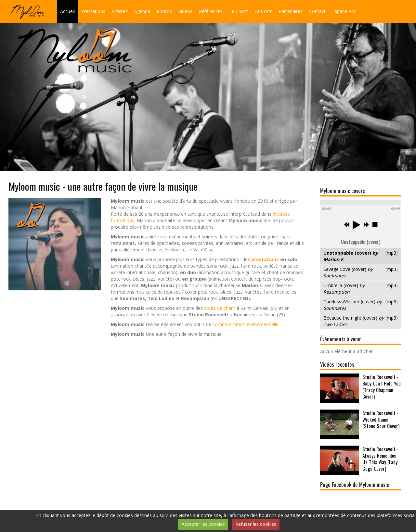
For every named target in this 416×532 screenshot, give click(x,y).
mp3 (391, 253)
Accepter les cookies (203, 524)
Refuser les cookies (256, 524)
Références (211, 11)
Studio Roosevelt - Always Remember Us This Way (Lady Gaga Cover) (380, 459)
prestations (265, 259)
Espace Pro (344, 11)
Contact (317, 11)
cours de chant (220, 308)
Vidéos (185, 11)
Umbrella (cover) (344, 289)
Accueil (67, 11)
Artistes (120, 11)
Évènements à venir (341, 339)
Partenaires (291, 11)
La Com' (263, 11)
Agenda (142, 11)
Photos (164, 11)
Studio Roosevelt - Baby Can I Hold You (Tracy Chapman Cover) (382, 386)
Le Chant (239, 11)
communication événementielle (246, 324)
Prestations (93, 11)
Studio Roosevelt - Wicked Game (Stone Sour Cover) (381, 419)
